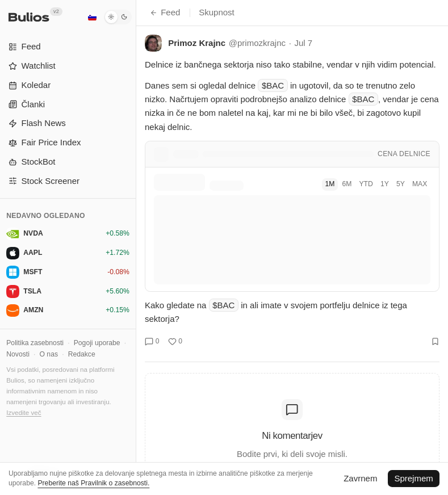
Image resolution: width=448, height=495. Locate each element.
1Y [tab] (385, 184)
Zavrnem (360, 478)
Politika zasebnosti (35, 343)
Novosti (18, 354)
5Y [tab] (401, 184)
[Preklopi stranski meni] (136, 247)
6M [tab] (347, 184)
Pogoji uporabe (97, 343)
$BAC (273, 85)
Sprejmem (413, 478)
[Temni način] (118, 17)
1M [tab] (330, 184)
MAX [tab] (420, 184)
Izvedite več (24, 412)
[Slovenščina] (92, 17)
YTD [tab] (366, 184)
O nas (49, 354)
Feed (165, 12)
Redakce (82, 354)
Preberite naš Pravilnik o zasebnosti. (93, 483)
